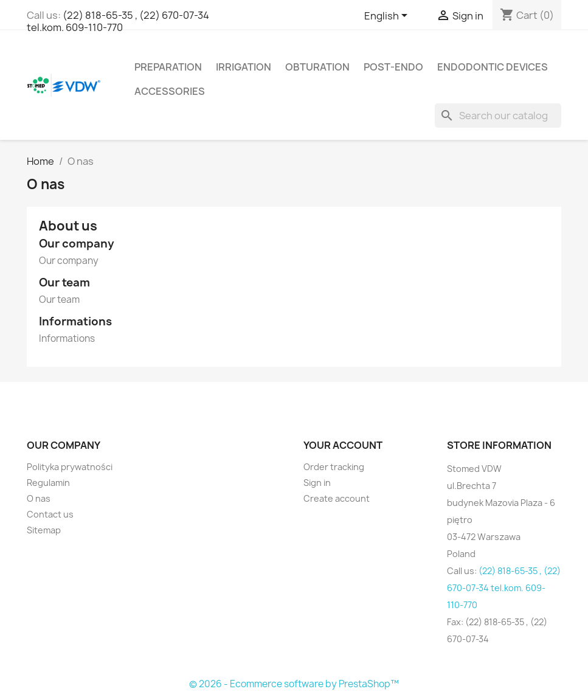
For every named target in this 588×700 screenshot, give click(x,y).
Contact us (50, 514)
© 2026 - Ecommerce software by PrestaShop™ (294, 684)
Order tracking (334, 467)
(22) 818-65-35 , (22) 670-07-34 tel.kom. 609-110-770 (118, 21)
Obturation (317, 67)
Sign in (317, 483)
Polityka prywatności (70, 467)
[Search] (498, 116)
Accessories (170, 91)
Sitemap (44, 530)
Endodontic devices (493, 67)
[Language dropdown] (388, 16)
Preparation (168, 67)
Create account (337, 498)
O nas (39, 498)
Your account (343, 445)
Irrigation (244, 67)
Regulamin (48, 483)
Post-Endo (393, 67)
